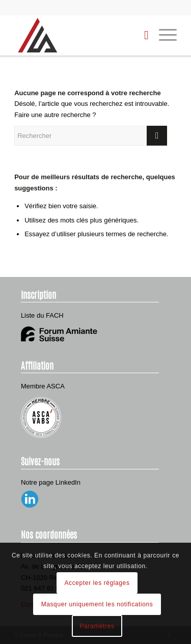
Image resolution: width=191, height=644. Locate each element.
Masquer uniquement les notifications (97, 604)
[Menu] (163, 35)
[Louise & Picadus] (79, 35)
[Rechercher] (141, 35)
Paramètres (97, 626)
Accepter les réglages (97, 583)
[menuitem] (141, 35)
